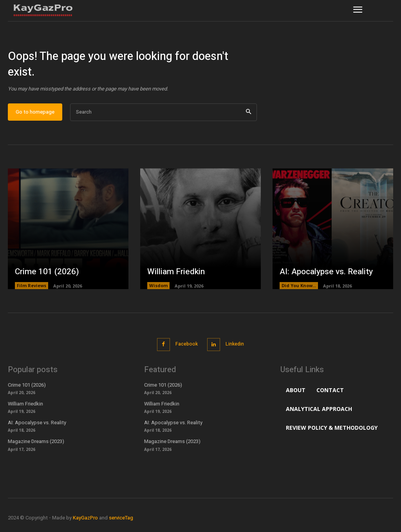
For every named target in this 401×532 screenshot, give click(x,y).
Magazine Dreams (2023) (36, 446)
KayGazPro (85, 522)
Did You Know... (299, 291)
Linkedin (236, 349)
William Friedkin (174, 278)
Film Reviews (32, 291)
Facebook (185, 349)
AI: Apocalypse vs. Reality (325, 278)
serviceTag (121, 522)
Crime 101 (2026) (45, 278)
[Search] (248, 118)
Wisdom (158, 291)
